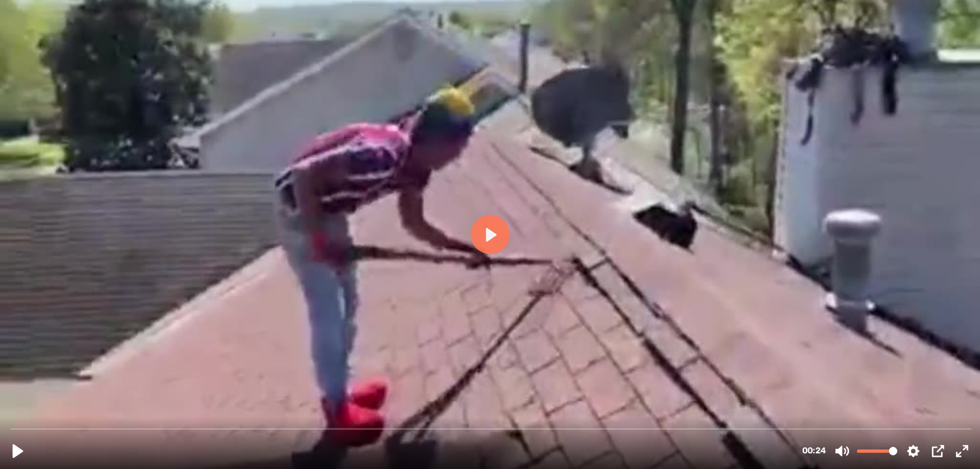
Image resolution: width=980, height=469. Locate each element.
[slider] (491, 428)
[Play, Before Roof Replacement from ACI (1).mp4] (18, 451)
